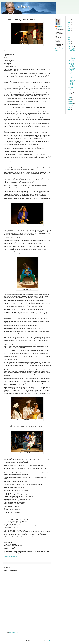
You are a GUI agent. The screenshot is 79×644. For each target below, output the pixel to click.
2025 (69, 21)
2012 (69, 107)
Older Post (48, 630)
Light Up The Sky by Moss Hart (72, 57)
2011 (69, 109)
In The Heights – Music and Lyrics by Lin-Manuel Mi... (72, 51)
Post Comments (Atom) (14, 632)
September (72, 89)
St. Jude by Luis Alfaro (72, 61)
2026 (69, 19)
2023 (69, 25)
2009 (69, 113)
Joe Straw (59, 26)
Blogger (51, 641)
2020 (69, 30)
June (70, 96)
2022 (69, 27)
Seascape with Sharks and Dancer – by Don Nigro (72, 75)
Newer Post (6, 630)
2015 (69, 40)
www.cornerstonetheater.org (10, 557)
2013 (69, 43)
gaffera (42, 641)
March (71, 101)
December (72, 45)
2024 (69, 23)
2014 (69, 41)
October (71, 87)
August (71, 92)
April (70, 99)
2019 (69, 32)
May (70, 98)
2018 (69, 34)
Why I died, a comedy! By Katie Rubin (72, 70)
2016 (69, 38)
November (72, 47)
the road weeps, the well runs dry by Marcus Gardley (72, 82)
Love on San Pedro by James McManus (72, 65)
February (71, 103)
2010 (69, 111)
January (71, 105)
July (70, 94)
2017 (69, 36)
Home (27, 630)
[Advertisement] (27, 618)
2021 (69, 28)
